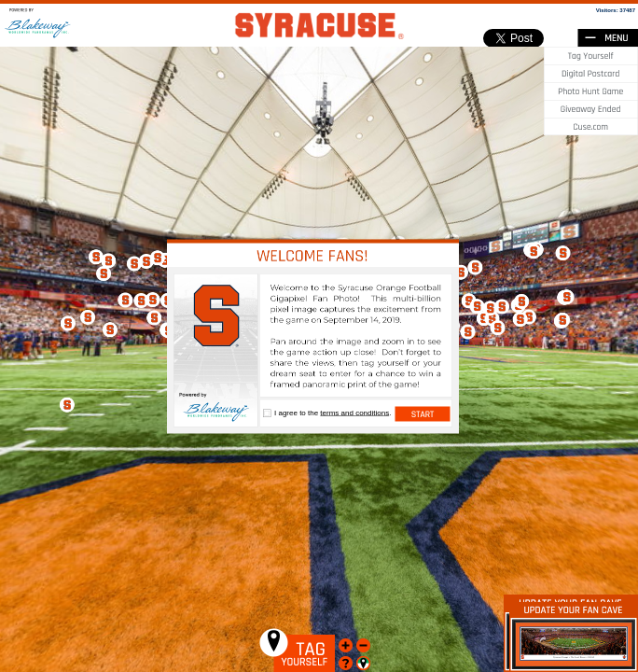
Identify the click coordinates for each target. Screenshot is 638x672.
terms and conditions (354, 413)
